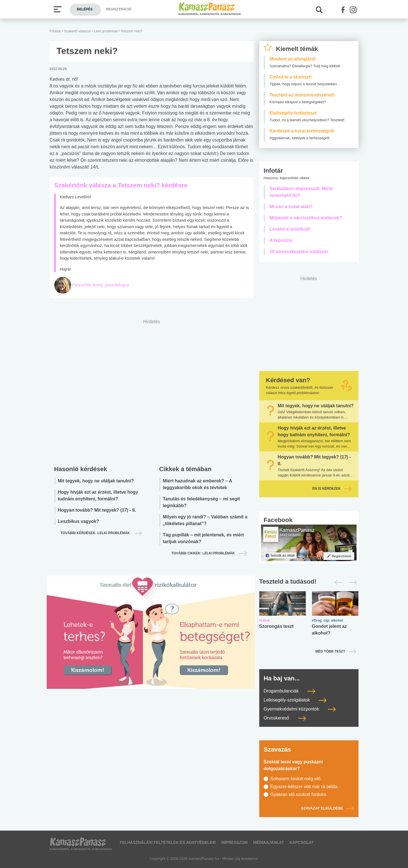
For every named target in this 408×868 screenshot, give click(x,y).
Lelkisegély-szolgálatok (295, 700)
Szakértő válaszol (77, 31)
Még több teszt (330, 651)
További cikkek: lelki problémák (203, 553)
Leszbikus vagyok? (79, 521)
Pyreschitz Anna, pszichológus (101, 285)
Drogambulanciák (290, 691)
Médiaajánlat (268, 842)
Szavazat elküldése (328, 808)
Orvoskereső (285, 718)
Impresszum (234, 842)
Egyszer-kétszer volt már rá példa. (305, 787)
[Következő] (351, 583)
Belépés (85, 9)
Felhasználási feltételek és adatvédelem (168, 842)
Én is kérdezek (332, 489)
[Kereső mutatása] (319, 10)
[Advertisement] (152, 391)
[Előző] (337, 583)
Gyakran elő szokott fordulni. (299, 794)
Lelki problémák (106, 31)
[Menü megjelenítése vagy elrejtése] (58, 9)
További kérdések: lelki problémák (96, 533)
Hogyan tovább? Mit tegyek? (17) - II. (97, 510)
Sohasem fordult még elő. (296, 779)
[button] (343, 10)
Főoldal (55, 31)
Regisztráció (119, 9)
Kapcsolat (302, 842)
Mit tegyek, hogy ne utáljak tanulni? (96, 481)
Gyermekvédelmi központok (300, 709)
